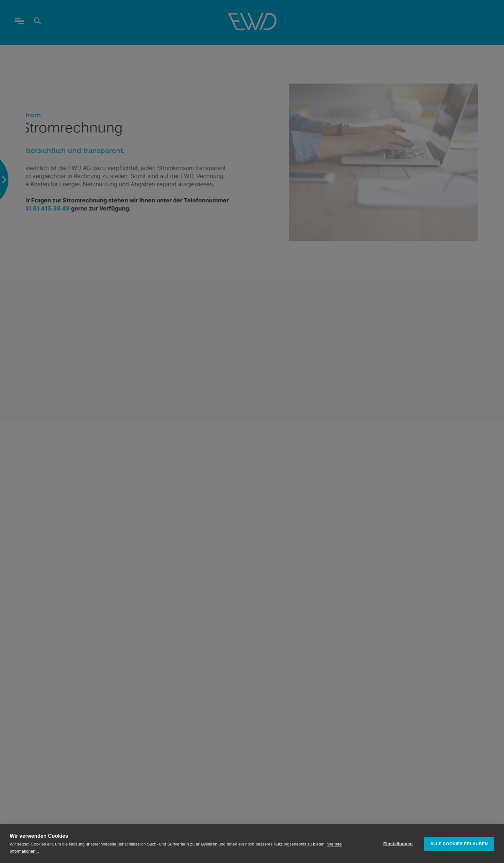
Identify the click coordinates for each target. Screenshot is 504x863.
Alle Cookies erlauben (459, 844)
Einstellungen (398, 844)
